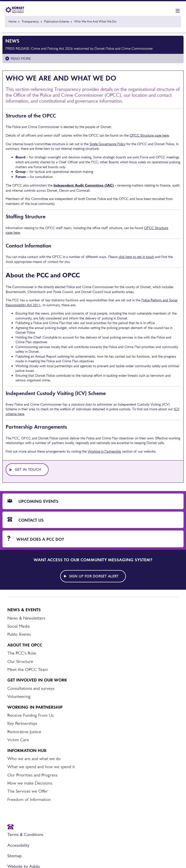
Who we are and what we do (34, 759)
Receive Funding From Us (31, 715)
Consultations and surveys (31, 688)
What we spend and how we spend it (41, 767)
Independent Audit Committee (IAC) (84, 185)
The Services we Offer (28, 791)
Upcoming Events (33, 501)
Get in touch (28, 469)
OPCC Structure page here (149, 135)
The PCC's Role (22, 653)
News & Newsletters (26, 618)
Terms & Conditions (25, 834)
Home (13, 21)
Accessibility (18, 845)
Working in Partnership (104, 451)
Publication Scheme (57, 21)
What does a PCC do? (36, 539)
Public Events (19, 634)
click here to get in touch (136, 257)
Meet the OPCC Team (28, 669)
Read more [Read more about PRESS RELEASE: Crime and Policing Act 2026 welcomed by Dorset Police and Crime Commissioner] (21, 58)
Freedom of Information (29, 799)
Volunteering (19, 696)
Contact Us (26, 520)
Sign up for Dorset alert (94, 576)
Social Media (19, 626)
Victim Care (18, 740)
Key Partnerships (22, 723)
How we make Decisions (30, 783)
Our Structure (20, 661)
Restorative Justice (24, 732)
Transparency (30, 21)
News (12, 41)
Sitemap (14, 856)
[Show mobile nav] (178, 11)
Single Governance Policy (107, 144)
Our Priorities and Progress (32, 775)
